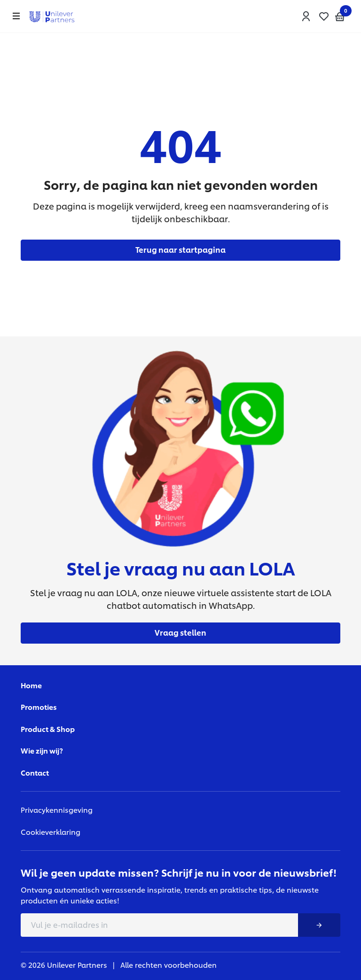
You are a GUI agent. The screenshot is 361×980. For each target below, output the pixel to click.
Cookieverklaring (51, 832)
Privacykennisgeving (57, 810)
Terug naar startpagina (180, 249)
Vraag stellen (180, 632)
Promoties (39, 707)
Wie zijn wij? (42, 751)
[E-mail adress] (160, 925)
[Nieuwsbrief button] (319, 925)
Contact (35, 773)
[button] (306, 17)
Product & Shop (48, 729)
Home (31, 685)
